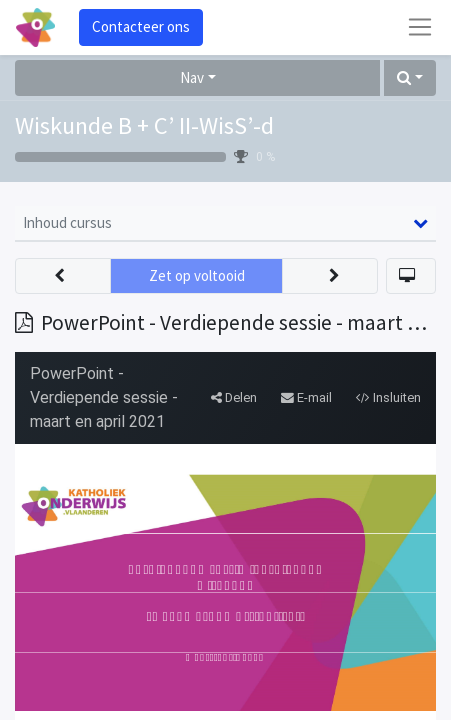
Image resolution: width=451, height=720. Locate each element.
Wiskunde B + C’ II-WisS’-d (144, 125)
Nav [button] (192, 77)
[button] (410, 78)
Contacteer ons (141, 26)
